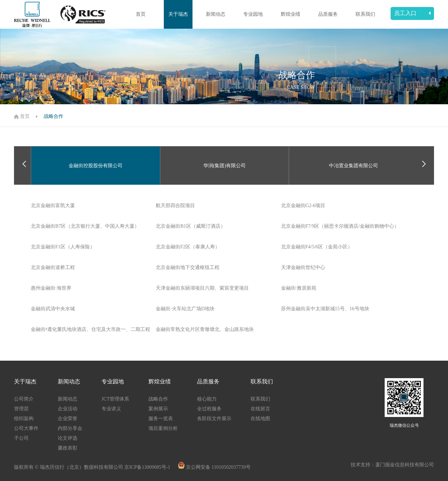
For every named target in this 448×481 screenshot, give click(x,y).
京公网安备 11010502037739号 (218, 467)
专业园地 (253, 14)
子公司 (21, 438)
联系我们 (365, 14)
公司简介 (24, 399)
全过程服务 (209, 409)
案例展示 (158, 409)
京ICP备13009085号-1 (148, 467)
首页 (141, 14)
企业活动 (68, 409)
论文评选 (68, 438)
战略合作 (54, 116)
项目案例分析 (163, 428)
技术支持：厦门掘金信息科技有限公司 (392, 465)
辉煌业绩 (290, 14)
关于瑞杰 (178, 14)
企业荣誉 (68, 419)
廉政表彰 (68, 448)
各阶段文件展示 (214, 419)
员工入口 (412, 13)
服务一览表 (161, 419)
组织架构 (24, 419)
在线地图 (260, 419)
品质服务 (328, 14)
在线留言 (260, 409)
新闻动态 (216, 14)
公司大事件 (26, 428)
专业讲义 (111, 409)
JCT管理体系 (115, 399)
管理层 (21, 409)
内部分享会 (70, 428)
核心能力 (207, 399)
